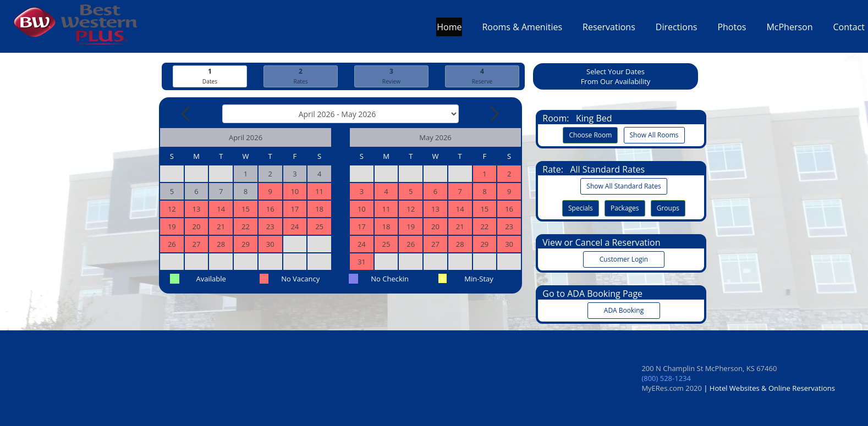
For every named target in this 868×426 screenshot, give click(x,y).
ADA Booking (624, 310)
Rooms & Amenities (522, 30)
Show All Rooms (654, 135)
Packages (625, 208)
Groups (668, 208)
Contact (849, 30)
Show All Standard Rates (623, 186)
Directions (677, 30)
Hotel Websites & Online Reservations (772, 388)
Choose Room (590, 135)
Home (449, 30)
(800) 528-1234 (666, 378)
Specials (581, 208)
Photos (732, 30)
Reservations (609, 30)
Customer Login (624, 259)
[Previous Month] (186, 114)
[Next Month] (493, 114)
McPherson (789, 30)
